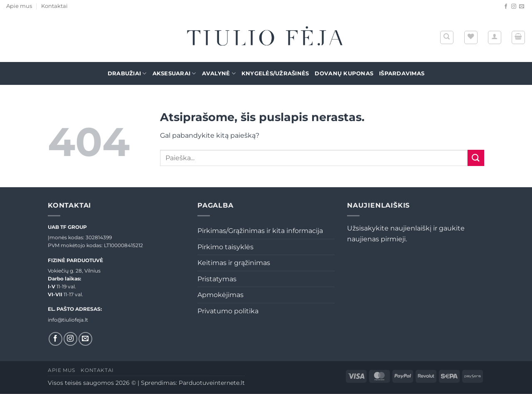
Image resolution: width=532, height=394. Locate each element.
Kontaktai (54, 6)
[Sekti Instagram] (514, 7)
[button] (495, 37)
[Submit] (476, 158)
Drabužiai (127, 73)
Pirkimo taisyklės (225, 247)
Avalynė (219, 73)
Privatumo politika (228, 311)
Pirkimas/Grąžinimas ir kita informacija (260, 231)
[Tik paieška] (447, 37)
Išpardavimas (402, 73)
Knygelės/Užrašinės (275, 73)
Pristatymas (217, 279)
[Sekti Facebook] (506, 7)
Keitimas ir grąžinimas (234, 263)
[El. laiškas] (522, 7)
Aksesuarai (174, 73)
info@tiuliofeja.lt (68, 320)
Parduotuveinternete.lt (212, 383)
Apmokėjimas (220, 295)
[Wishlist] (471, 37)
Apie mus (19, 6)
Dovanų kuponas (344, 73)
